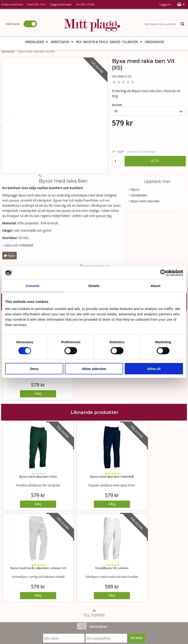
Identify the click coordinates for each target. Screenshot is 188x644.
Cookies (132, 571)
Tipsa (9, 256)
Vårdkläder (37, 42)
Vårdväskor (154, 42)
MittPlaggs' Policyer (78, 577)
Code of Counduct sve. (143, 598)
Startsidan (8, 51)
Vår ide (6, 564)
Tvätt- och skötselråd (79, 571)
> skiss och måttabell (18, 245)
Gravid (115, 42)
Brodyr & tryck (96, 42)
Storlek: (117, 105)
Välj (24, 393)
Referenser (135, 577)
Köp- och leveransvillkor (144, 564)
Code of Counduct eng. (143, 591)
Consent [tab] (33, 286)
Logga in (165, 4)
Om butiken (10, 571)
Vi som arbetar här (15, 584)
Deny (34, 368)
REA (79, 42)
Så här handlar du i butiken (147, 584)
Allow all (154, 368)
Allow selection (94, 368)
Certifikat (71, 584)
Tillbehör (133, 42)
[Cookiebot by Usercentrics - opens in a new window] (163, 273)
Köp (155, 161)
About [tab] (156, 286)
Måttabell (71, 564)
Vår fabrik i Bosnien (16, 577)
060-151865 (88, 4)
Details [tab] (94, 286)
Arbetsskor (63, 42)
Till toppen (94, 522)
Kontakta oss (11, 591)
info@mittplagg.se (23, 611)
